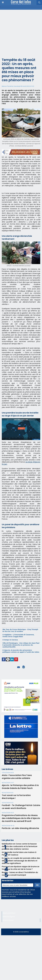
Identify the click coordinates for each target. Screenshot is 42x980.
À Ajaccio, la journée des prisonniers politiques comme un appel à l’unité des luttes (21, 651)
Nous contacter (8, 920)
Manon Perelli (7, 86)
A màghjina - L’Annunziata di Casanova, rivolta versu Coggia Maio (18, 636)
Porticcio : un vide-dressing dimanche (20, 828)
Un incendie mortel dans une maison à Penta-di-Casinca (19, 854)
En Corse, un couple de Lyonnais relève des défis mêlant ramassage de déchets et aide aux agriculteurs (21, 861)
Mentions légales (9, 917)
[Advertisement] (21, 32)
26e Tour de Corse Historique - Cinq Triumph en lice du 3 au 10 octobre (20, 630)
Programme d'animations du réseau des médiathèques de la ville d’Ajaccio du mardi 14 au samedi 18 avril (21, 818)
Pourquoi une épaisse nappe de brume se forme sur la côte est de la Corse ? (21, 868)
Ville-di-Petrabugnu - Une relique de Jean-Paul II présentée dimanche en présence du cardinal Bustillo (21, 645)
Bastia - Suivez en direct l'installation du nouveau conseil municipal (20, 874)
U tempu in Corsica (10, 640)
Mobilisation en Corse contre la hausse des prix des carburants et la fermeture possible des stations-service (20, 846)
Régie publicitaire (9, 913)
